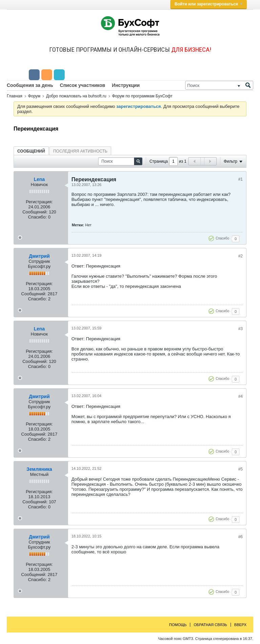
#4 (241, 396)
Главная (15, 96)
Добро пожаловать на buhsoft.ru (76, 96)
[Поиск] (219, 85)
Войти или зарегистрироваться (209, 4)
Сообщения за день (30, 85)
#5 (241, 469)
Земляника (39, 469)
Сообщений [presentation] (31, 151)
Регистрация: (39, 202)
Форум (34, 96)
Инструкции (126, 85)
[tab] (31, 151)
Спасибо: (38, 217)
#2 (241, 256)
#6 (241, 537)
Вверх (240, 625)
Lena (39, 179)
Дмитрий (39, 256)
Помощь (178, 625)
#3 (241, 329)
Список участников (83, 85)
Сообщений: (35, 212)
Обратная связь (210, 625)
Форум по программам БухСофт (142, 96)
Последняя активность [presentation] (80, 151)
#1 (241, 179)
